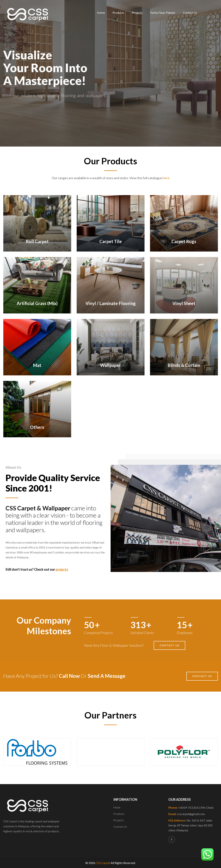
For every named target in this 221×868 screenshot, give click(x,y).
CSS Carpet (103, 863)
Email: (187, 814)
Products (118, 13)
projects (62, 569)
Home (101, 13)
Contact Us (190, 13)
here (166, 178)
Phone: (191, 807)
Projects (137, 13)
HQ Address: (190, 825)
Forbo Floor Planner (163, 13)
